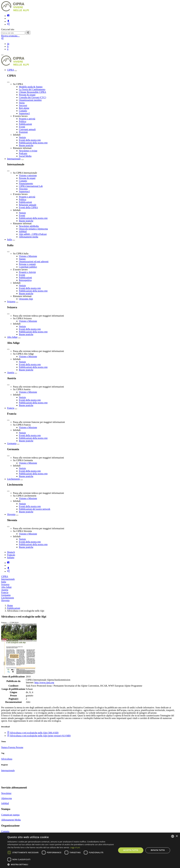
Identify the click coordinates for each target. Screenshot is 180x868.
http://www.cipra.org (44, 682)
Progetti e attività (27, 119)
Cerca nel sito (8, 29)
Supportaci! (24, 113)
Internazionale (14, 159)
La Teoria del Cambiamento (32, 89)
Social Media (25, 156)
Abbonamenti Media (11, 820)
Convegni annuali (27, 129)
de (8, 44)
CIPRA (10, 70)
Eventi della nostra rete (30, 140)
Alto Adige (12, 337)
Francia (11, 408)
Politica (23, 121)
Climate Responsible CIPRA (33, 92)
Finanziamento (26, 183)
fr (8, 46)
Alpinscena (7, 798)
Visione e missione (28, 175)
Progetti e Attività (27, 272)
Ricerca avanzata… (10, 36)
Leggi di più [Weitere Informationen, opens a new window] (75, 847)
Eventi (22, 127)
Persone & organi (27, 95)
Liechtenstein (13, 479)
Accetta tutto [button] (131, 850)
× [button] (177, 836)
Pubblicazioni (25, 124)
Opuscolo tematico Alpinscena (33, 229)
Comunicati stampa (10, 815)
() (33, 733)
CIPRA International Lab (31, 186)
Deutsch (11, 552)
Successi (23, 105)
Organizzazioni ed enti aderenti (34, 262)
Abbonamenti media (29, 237)
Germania (12, 443)
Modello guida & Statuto (31, 87)
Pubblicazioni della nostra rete (33, 143)
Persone (20, 747)
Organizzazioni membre (30, 100)
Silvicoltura (7, 759)
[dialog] (90, 850)
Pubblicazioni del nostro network (35, 509)
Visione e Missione (28, 256)
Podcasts (23, 153)
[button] (61, 864)
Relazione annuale (28, 205)
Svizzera (11, 302)
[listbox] (173, 836)
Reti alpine (24, 108)
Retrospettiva (25, 280)
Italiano (11, 557)
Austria (11, 372)
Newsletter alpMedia (29, 226)
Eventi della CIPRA (28, 207)
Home (10, 605)
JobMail (23, 231)
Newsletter (6, 793)
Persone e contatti (27, 264)
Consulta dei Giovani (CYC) (33, 97)
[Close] (8, 82)
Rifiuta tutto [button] (158, 850)
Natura (5, 747)
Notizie (22, 137)
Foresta (12, 747)
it (8, 49)
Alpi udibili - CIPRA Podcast (33, 234)
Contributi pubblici (28, 267)
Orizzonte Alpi (26, 299)
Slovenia (11, 514)
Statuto (22, 259)
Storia (22, 103)
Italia (10, 239)
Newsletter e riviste (28, 151)
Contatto (23, 111)
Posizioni (23, 132)
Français (11, 555)
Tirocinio (23, 189)
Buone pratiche (26, 145)
